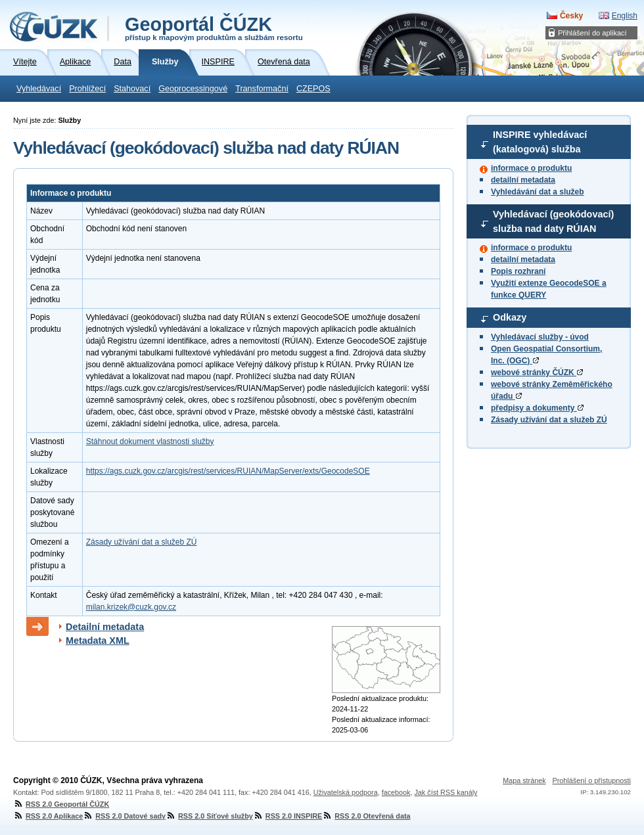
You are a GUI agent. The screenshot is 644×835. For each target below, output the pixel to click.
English (625, 16)
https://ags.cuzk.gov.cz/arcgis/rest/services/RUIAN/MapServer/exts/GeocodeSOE (228, 471)
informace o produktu (531, 168)
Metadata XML (98, 641)
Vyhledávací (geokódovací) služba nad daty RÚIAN (553, 221)
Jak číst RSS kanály (446, 792)
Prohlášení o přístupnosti (592, 780)
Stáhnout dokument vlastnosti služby (150, 441)
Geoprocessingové (193, 89)
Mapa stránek (524, 780)
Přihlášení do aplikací (592, 33)
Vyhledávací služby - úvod (540, 337)
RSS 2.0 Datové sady (124, 816)
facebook (396, 792)
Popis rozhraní (518, 271)
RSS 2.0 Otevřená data (366, 816)
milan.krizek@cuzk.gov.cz (131, 607)
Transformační (262, 89)
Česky (571, 16)
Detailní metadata (105, 627)
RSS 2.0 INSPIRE (287, 816)
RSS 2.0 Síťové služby (209, 816)
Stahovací (132, 89)
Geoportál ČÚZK (214, 28)
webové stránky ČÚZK (537, 372)
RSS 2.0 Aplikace (48, 816)
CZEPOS (313, 89)
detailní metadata (523, 180)
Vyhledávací (39, 89)
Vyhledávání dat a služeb (538, 192)
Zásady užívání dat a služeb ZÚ (549, 420)
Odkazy (510, 317)
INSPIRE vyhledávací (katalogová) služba (540, 142)
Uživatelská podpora (346, 792)
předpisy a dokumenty (537, 408)
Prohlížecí (87, 89)
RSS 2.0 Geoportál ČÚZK (61, 804)
